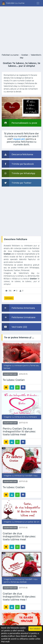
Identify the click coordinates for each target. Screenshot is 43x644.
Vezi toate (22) (14, 327)
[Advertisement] (21, 29)
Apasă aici (19, 139)
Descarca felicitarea (17, 154)
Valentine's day (10, 374)
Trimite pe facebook (18, 164)
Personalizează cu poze (19, 123)
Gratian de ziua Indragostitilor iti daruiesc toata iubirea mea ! (19, 597)
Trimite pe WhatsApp (18, 173)
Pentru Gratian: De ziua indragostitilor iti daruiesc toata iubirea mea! (19, 432)
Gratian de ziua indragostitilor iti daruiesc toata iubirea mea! (19, 536)
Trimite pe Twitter (17, 183)
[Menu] (38, 3)
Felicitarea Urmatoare (19, 317)
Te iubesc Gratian (14, 380)
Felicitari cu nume (10, 55)
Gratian (25, 55)
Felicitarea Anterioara (18, 308)
